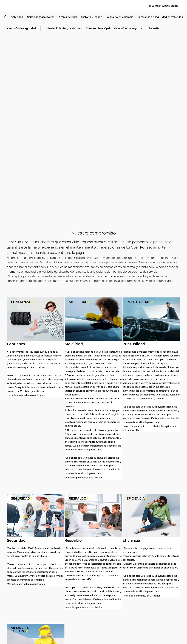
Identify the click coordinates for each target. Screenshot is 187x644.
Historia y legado (116, 551)
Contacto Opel (144, 535)
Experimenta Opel (92, 535)
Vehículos (34, 532)
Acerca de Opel (117, 535)
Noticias (112, 547)
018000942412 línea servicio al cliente (146, 553)
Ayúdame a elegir (35, 545)
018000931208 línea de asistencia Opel (147, 545)
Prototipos (86, 543)
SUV (28, 538)
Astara (111, 555)
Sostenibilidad (115, 543)
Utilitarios (62, 532)
